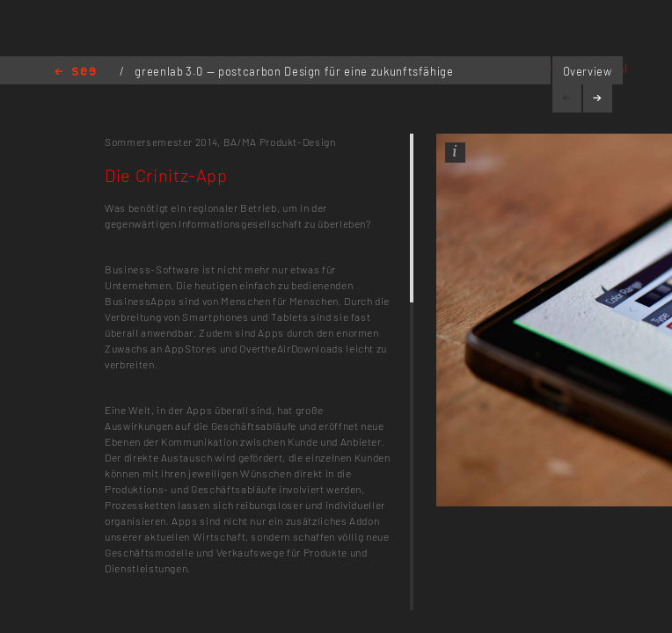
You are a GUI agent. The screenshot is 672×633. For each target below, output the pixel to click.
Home (75, 73)
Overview (588, 71)
